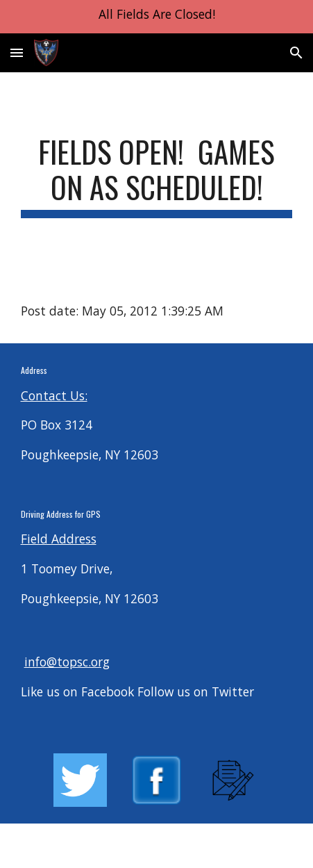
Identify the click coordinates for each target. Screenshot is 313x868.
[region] (156, 17)
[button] (17, 52)
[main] (157, 176)
